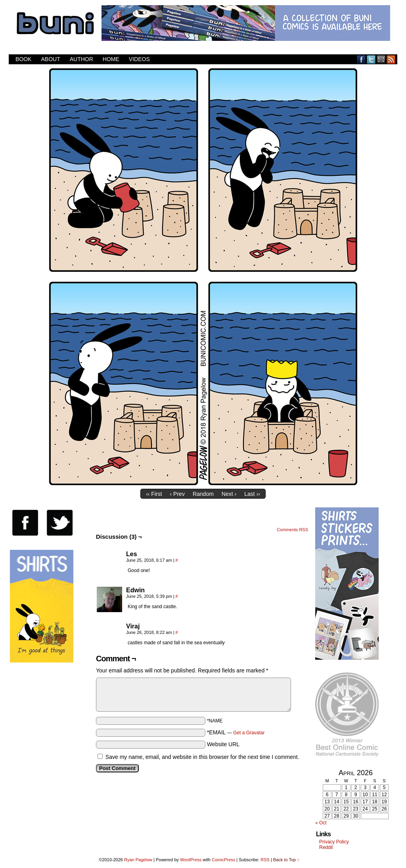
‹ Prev (177, 494)
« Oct (321, 823)
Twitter (371, 59)
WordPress (191, 860)
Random (203, 494)
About (50, 59)
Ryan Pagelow (138, 860)
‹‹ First (154, 494)
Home (111, 59)
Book (23, 59)
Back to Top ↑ (286, 860)
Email (381, 59)
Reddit (326, 847)
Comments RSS (292, 530)
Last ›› (252, 494)
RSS (391, 59)
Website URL (223, 744)
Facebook (361, 59)
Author (81, 59)
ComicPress (223, 860)
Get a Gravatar (249, 733)
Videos (139, 59)
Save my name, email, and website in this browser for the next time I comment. (202, 757)
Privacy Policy (334, 842)
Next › (229, 494)
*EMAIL (236, 732)
